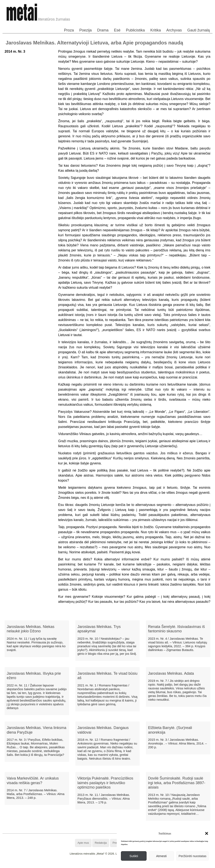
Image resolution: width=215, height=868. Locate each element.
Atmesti (161, 856)
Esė (117, 30)
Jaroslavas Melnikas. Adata (171, 673)
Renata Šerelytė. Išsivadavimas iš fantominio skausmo (176, 629)
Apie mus (83, 843)
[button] (207, 833)
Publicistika (135, 30)
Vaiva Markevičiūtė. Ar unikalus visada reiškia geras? (33, 781)
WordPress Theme (111, 865)
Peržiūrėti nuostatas (192, 856)
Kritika (156, 30)
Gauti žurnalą (199, 30)
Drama (103, 30)
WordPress (92, 865)
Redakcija (101, 843)
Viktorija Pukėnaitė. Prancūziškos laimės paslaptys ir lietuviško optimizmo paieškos (105, 783)
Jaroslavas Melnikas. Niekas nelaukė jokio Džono (31, 629)
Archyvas (174, 30)
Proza (69, 30)
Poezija (86, 30)
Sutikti (134, 856)
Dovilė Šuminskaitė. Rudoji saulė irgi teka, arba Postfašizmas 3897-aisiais (177, 783)
